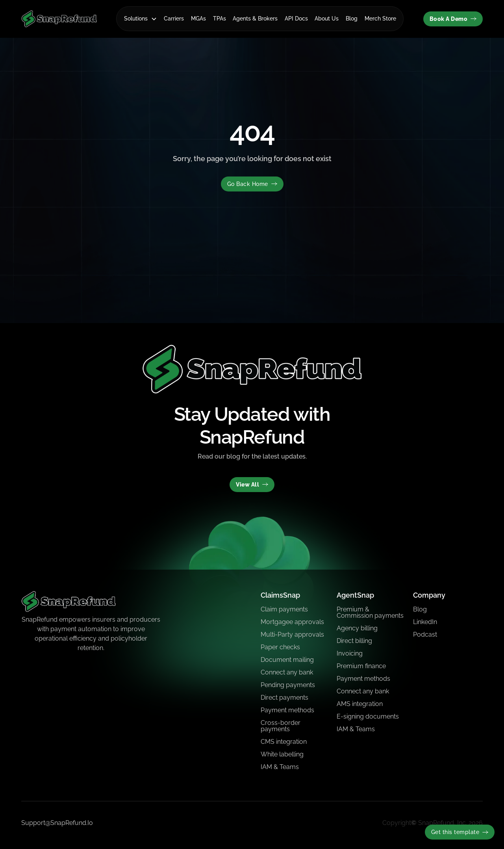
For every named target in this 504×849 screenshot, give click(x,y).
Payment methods (287, 710)
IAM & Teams (280, 767)
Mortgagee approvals (292, 622)
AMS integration (360, 704)
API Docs (296, 19)
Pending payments (288, 685)
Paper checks (280, 647)
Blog (352, 19)
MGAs (198, 19)
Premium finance (361, 666)
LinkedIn (425, 622)
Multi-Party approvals (292, 634)
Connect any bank (287, 672)
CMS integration (284, 742)
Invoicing (350, 653)
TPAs (220, 19)
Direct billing (354, 641)
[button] (141, 19)
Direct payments (284, 698)
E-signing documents (368, 716)
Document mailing (287, 660)
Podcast (425, 634)
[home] (59, 19)
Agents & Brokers (255, 19)
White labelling (282, 754)
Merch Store (380, 19)
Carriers (174, 19)
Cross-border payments (281, 726)
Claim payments (284, 609)
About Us (327, 19)
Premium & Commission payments (370, 612)
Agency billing (357, 628)
